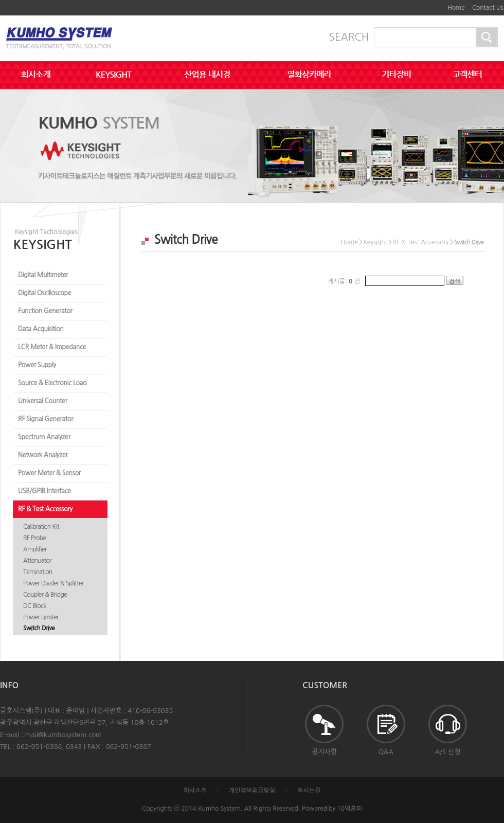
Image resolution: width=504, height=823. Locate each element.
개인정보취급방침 (252, 791)
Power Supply (37, 365)
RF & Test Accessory (45, 509)
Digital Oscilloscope (44, 293)
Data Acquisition (41, 329)
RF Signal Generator (46, 419)
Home (456, 8)
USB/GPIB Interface (44, 491)
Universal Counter (43, 401)
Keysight (375, 242)
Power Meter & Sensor (49, 473)
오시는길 (309, 791)
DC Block (35, 606)
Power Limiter (41, 617)
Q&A (386, 730)
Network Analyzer (43, 455)
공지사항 (324, 730)
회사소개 (195, 791)
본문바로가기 (429, 4)
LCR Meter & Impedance (52, 347)
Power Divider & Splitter (53, 583)
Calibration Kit (41, 527)
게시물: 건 (344, 281)
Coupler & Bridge (45, 595)
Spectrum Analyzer (44, 437)
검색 (455, 281)
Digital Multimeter (43, 275)
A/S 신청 (448, 730)
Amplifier (35, 549)
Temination (38, 572)
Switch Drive (39, 628)
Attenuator (37, 561)
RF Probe (34, 538)
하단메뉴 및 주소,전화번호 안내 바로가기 (437, 4)
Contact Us (488, 8)
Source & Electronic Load (52, 383)
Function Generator (45, 311)
